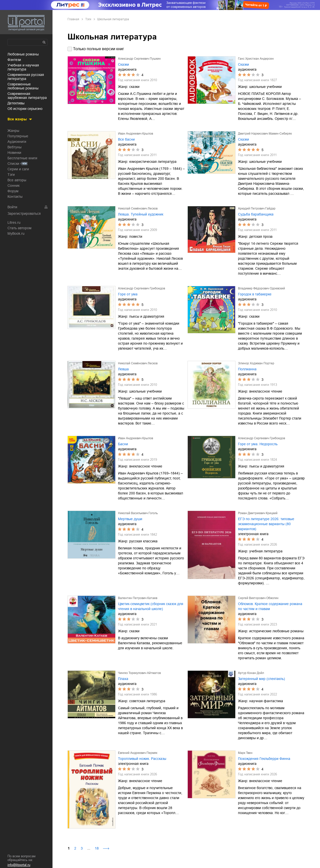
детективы (16, 103)
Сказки (123, 64)
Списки (13, 164)
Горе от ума (128, 294)
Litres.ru (14, 222)
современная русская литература (26, 77)
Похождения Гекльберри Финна (264, 759)
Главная (73, 19)
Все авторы (17, 180)
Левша (123, 369)
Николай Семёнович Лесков (138, 209)
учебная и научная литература (23, 67)
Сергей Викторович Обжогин (258, 598)
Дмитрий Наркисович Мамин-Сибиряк (265, 134)
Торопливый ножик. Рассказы (142, 759)
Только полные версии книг (98, 49)
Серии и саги (18, 169)
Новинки (14, 153)
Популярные (18, 136)
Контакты (15, 197)
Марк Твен (245, 753)
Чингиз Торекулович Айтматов (139, 673)
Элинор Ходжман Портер (256, 363)
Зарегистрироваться (24, 214)
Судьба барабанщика (256, 214)
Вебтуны (14, 147)
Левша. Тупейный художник (141, 214)
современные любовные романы (23, 86)
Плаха (123, 679)
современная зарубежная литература (27, 96)
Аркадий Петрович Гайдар (257, 209)
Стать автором (19, 228)
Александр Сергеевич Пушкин (139, 59)
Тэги (11, 175)
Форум (13, 191)
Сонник (13, 186)
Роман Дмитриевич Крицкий (258, 513)
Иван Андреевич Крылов (135, 134)
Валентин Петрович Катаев (138, 598)
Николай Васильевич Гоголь (138, 513)
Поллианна (247, 369)
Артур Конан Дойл (251, 673)
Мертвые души (130, 519)
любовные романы (23, 54)
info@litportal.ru (19, 865)
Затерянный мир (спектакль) (261, 679)
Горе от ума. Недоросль (258, 444)
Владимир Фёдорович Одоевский (261, 288)
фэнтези (14, 60)
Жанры (13, 131)
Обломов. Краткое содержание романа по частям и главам (270, 606)
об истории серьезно (25, 109)
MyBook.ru (16, 233)
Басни (123, 444)
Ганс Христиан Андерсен (256, 59)
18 (97, 848)
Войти (12, 207)
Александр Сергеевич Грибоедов (141, 288)
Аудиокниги (17, 142)
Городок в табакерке (255, 294)
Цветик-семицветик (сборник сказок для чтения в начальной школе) (151, 606)
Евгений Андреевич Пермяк (138, 753)
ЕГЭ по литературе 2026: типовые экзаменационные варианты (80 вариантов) (266, 524)
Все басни (126, 139)
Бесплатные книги (22, 158)
